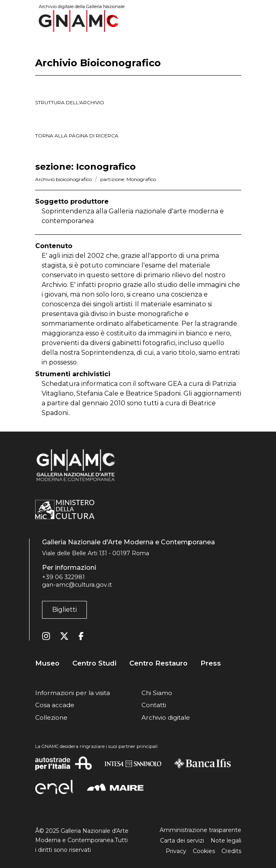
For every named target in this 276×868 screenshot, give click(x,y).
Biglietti (64, 610)
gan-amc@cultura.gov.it (77, 585)
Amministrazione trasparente (200, 830)
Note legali (226, 841)
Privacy (176, 851)
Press (211, 663)
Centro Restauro (158, 663)
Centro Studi (94, 663)
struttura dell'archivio (70, 102)
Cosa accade (55, 705)
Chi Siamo (157, 693)
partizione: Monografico (128, 179)
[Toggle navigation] (236, 21)
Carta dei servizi (182, 841)
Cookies (204, 851)
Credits (231, 851)
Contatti (154, 705)
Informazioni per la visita (73, 693)
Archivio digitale (166, 717)
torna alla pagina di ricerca (77, 136)
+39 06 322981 (63, 577)
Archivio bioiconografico (63, 179)
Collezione (51, 717)
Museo (47, 663)
